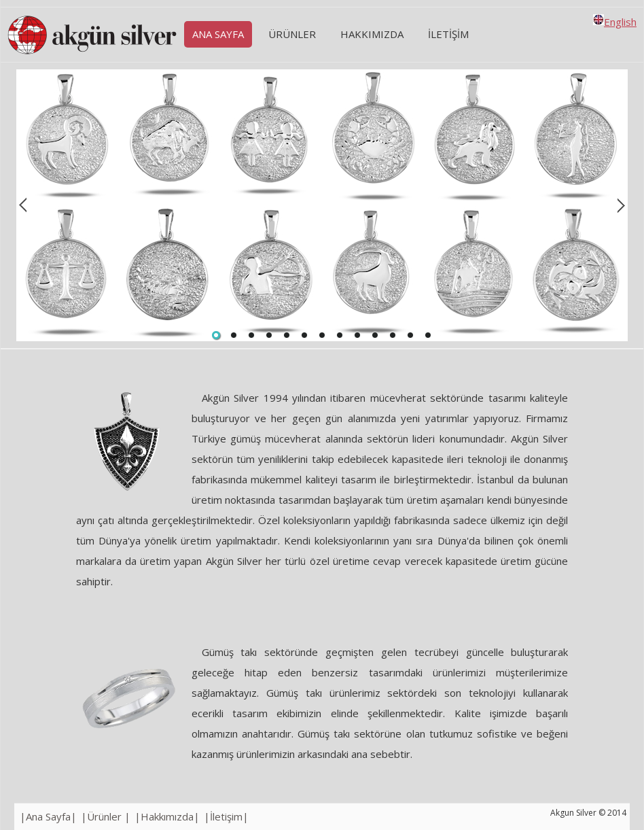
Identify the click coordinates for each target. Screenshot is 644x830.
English (615, 22)
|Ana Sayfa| (48, 816)
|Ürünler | (106, 816)
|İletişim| (226, 816)
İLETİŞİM (448, 34)
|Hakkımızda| (167, 816)
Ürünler (292, 34)
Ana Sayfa (218, 34)
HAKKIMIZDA (372, 34)
